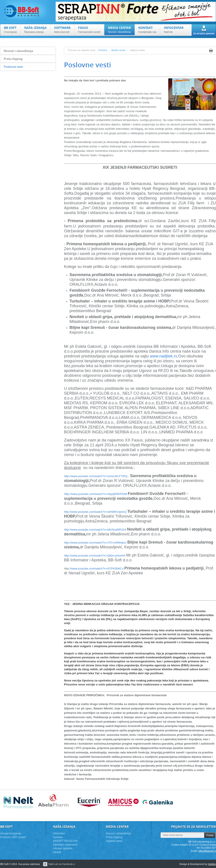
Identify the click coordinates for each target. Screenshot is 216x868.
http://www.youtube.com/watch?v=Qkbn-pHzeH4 (95, 556)
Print (211, 51)
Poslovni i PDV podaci (13, 837)
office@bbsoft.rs (207, 851)
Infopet (57, 852)
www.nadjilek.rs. (164, 356)
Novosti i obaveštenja (18, 51)
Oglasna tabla (114, 841)
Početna (103, 50)
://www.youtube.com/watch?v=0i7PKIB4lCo (96, 569)
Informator (59, 833)
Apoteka (58, 837)
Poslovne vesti (13, 67)
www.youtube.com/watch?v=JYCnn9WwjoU (99, 543)
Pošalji (210, 835)
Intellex (212, 864)
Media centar (119, 50)
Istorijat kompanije (11, 833)
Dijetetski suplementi (65, 845)
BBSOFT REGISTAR (65, 841)
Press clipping (13, 59)
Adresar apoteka (63, 848)
